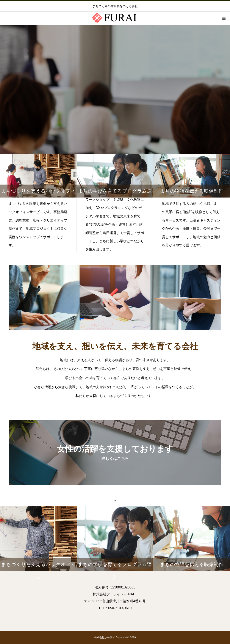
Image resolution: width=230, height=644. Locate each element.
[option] (115, 89)
